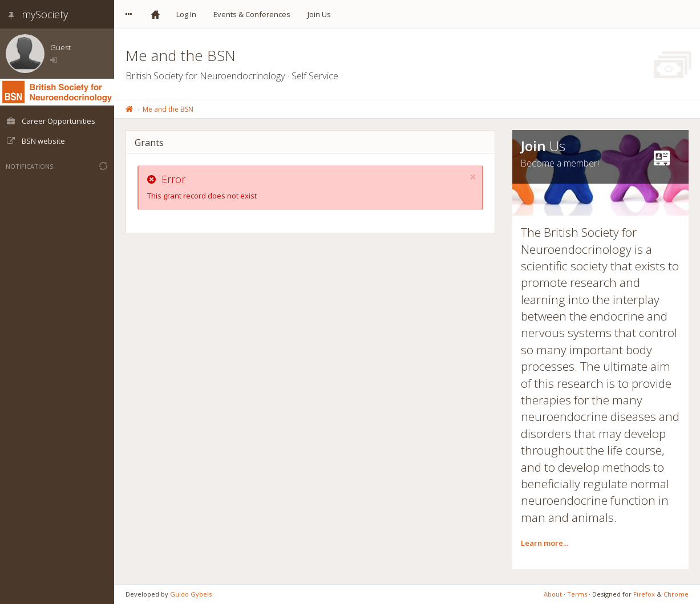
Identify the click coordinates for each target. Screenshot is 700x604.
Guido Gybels (191, 594)
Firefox (644, 594)
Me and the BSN (168, 109)
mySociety (37, 14)
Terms (577, 594)
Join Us (319, 14)
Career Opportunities (50, 121)
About (553, 594)
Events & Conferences (252, 14)
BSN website (35, 141)
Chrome (676, 594)
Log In (186, 14)
